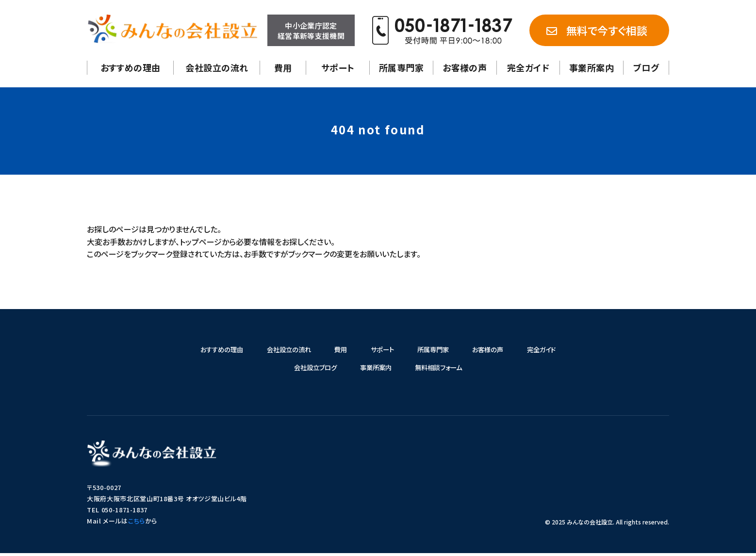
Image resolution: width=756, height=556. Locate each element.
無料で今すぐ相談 (597, 30)
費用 (283, 67)
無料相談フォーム (444, 370)
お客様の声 (465, 67)
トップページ (201, 242)
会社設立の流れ (217, 67)
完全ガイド (528, 67)
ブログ (646, 67)
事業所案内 (592, 67)
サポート (338, 67)
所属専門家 (401, 67)
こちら (137, 524)
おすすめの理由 (131, 67)
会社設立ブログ (309, 370)
